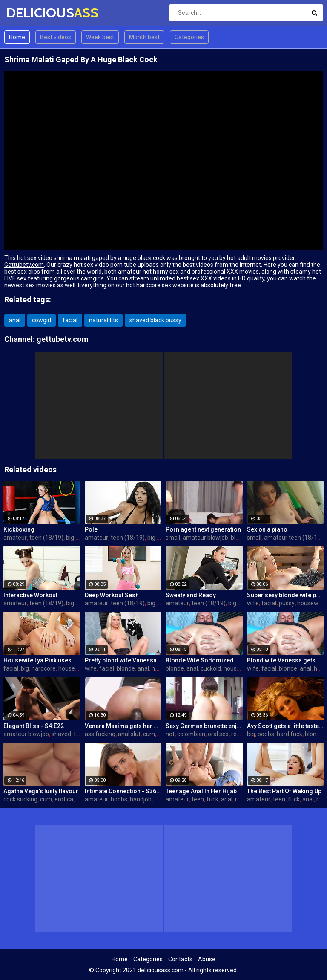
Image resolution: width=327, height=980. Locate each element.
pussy (287, 603)
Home (17, 37)
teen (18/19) (46, 538)
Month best (144, 37)
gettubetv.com (63, 339)
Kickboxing (19, 529)
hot (170, 734)
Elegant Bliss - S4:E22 (34, 726)
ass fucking (100, 734)
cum (149, 734)
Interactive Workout (30, 595)
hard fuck (290, 734)
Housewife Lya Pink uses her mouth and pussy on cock (42, 660)
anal (15, 320)
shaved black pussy (155, 320)
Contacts (180, 959)
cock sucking (20, 799)
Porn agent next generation (203, 529)
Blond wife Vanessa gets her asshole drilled (285, 660)
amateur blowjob (205, 538)
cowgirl (42, 320)
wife (253, 603)
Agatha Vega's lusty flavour (41, 791)
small (173, 538)
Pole (91, 529)
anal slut (129, 734)
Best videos (56, 37)
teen (80, 734)
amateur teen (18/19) (293, 538)
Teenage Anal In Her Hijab (201, 791)
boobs (266, 734)
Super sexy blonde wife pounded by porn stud (285, 595)
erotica (64, 799)
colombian (191, 734)
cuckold (211, 668)
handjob (141, 799)
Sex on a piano (267, 529)
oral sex (218, 734)
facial (70, 320)
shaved (61, 734)
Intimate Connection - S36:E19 (123, 791)
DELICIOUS (29, 13)
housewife (311, 603)
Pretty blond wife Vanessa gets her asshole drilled (123, 660)
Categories (189, 37)
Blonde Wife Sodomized (200, 660)
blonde (126, 668)
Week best (100, 37)
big (25, 668)
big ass (75, 538)
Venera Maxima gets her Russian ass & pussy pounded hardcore (123, 726)
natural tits (103, 320)
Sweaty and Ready (191, 595)
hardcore (44, 668)
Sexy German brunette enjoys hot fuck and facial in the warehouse (204, 726)
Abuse (207, 959)
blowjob (241, 538)
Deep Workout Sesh (112, 595)
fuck (212, 799)
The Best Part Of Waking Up (284, 791)
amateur (15, 538)
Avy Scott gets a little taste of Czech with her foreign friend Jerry (285, 726)
